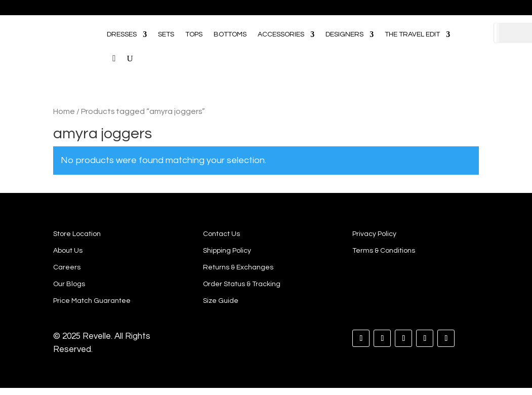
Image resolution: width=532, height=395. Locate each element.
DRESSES (122, 34)
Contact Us (221, 234)
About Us (68, 251)
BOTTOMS (230, 34)
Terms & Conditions (384, 251)
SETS (166, 34)
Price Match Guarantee (92, 301)
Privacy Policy (374, 234)
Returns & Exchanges (238, 267)
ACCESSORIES (281, 34)
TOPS (194, 34)
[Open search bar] (466, 20)
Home (64, 111)
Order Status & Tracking (242, 284)
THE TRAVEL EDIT (412, 34)
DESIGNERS (344, 34)
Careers (67, 267)
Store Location (77, 234)
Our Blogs (69, 284)
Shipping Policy (227, 251)
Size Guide (221, 301)
